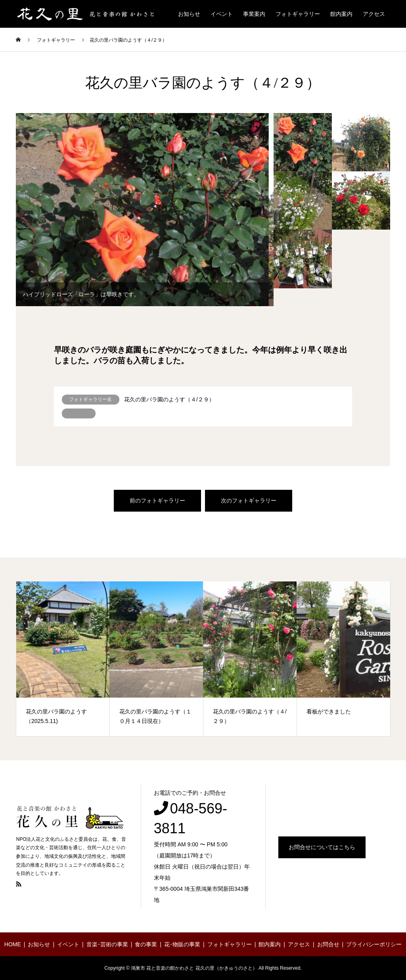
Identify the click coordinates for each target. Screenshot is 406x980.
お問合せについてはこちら (322, 847)
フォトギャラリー (298, 14)
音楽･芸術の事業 (107, 944)
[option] (145, 210)
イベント (222, 14)
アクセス (374, 14)
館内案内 (341, 14)
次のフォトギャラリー (249, 501)
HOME (13, 944)
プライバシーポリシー (374, 944)
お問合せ (328, 944)
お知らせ (189, 14)
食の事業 (146, 944)
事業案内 (254, 14)
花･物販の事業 (182, 944)
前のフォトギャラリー (157, 501)
